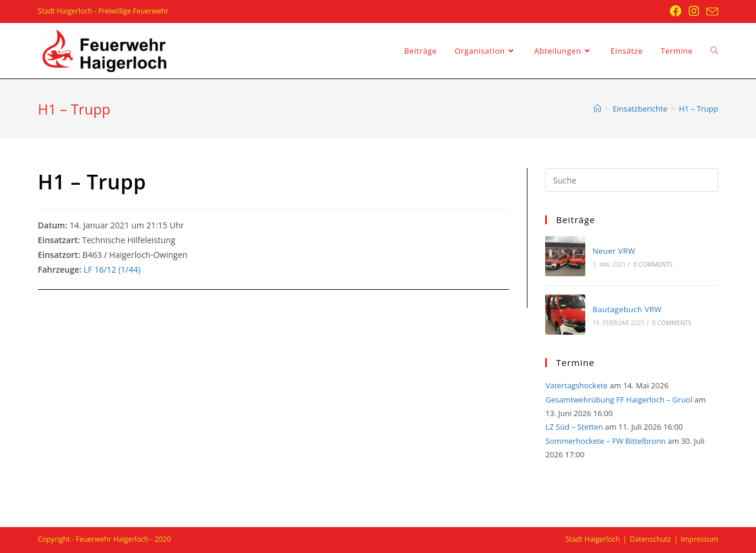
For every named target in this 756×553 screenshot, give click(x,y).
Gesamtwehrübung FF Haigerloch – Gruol (619, 400)
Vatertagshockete (576, 385)
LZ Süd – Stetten (574, 427)
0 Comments (653, 264)
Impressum (700, 539)
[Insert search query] (632, 180)
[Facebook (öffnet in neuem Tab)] (676, 11)
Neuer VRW (614, 251)
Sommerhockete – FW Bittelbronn (605, 441)
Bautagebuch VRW (627, 309)
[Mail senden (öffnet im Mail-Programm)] (711, 12)
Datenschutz (650, 539)
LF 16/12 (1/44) (112, 269)
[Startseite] (597, 109)
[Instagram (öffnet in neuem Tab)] (694, 11)
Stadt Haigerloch (592, 539)
